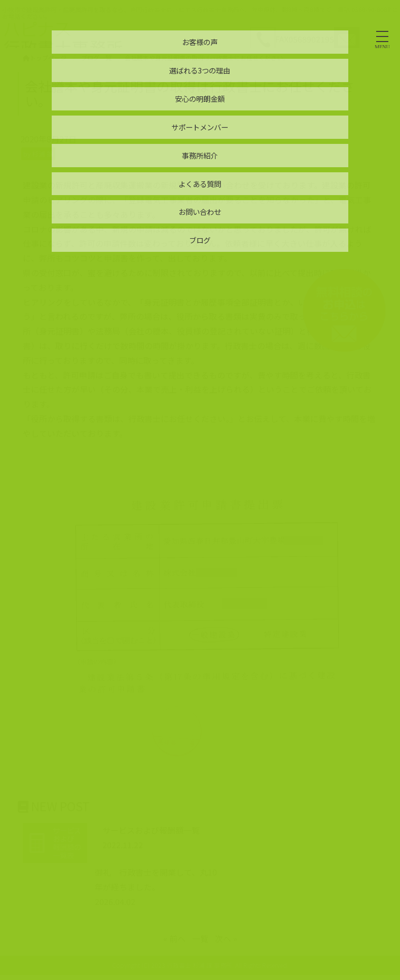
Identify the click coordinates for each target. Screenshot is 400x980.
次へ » (226, 938)
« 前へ (174, 938)
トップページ (45, 58)
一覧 (200, 938)
